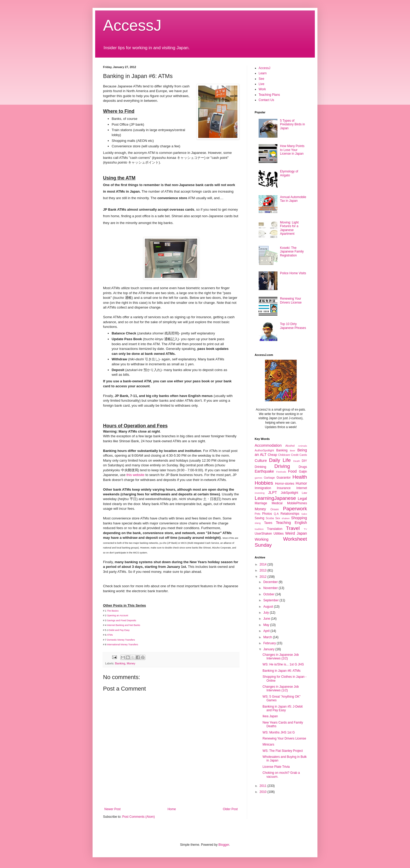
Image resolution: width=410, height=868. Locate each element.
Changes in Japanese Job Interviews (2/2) (281, 657)
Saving (260, 518)
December (271, 582)
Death (297, 461)
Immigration (263, 488)
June (267, 619)
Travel (293, 528)
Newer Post (112, 809)
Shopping (299, 518)
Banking (120, 663)
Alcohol (290, 446)
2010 (264, 792)
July (267, 613)
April (267, 631)
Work (262, 89)
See (261, 79)
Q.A (276, 514)
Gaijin (303, 472)
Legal (302, 499)
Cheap (272, 455)
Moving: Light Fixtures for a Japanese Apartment (289, 228)
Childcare (284, 455)
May (267, 625)
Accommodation (268, 445)
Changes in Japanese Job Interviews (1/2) (281, 688)
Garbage (269, 478)
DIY (304, 461)
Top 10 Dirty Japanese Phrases (293, 326)
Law (304, 493)
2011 (264, 786)
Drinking (260, 467)
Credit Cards (299, 455)
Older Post (230, 809)
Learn (263, 73)
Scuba (270, 518)
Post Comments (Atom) (138, 817)
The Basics (113, 611)
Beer (293, 450)
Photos (267, 514)
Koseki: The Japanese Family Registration (292, 252)
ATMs (110, 635)
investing (260, 493)
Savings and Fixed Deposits (122, 620)
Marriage (261, 503)
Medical (277, 503)
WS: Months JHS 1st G (279, 732)
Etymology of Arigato (289, 173)
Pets (258, 514)
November (271, 588)
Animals (303, 446)
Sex (278, 518)
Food (292, 471)
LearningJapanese (275, 498)
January (269, 649)
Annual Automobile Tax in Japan (293, 199)
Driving (282, 466)
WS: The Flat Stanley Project (283, 751)
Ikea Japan (270, 716)
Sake (304, 514)
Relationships (290, 514)
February (270, 643)
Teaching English (291, 523)
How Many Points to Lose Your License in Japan (292, 150)
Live (261, 84)
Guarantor (284, 478)
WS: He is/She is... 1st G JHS (283, 664)
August (269, 607)
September (271, 600)
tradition (259, 529)
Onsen (275, 509)
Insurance (284, 488)
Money (131, 663)
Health (300, 477)
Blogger (224, 845)
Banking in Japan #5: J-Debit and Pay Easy (283, 708)
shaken (286, 518)
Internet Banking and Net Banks (124, 625)
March (268, 637)
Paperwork (295, 509)
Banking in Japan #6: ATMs (281, 671)
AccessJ (132, 25)
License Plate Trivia (276, 767)
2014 (264, 564)
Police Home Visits (293, 273)
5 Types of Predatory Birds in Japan (292, 124)
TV (305, 529)
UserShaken (263, 534)
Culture (261, 461)
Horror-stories (285, 484)
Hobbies (264, 483)
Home (172, 809)
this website (135, 475)
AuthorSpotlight (264, 450)
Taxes (268, 523)
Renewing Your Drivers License (291, 300)
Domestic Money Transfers (121, 640)
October (269, 594)
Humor (301, 483)
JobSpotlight (289, 493)
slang (258, 523)
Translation (275, 529)
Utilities (279, 534)
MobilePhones (297, 503)
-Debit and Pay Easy (119, 630)
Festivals (281, 472)
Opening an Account (118, 615)
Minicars (268, 744)
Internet (302, 488)
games (258, 478)
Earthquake (264, 471)
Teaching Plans (269, 95)
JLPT (272, 492)
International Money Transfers (123, 645)
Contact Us (266, 100)
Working (262, 539)
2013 (264, 570)
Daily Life (280, 460)
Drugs (303, 467)
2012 (264, 577)
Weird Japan (296, 533)
